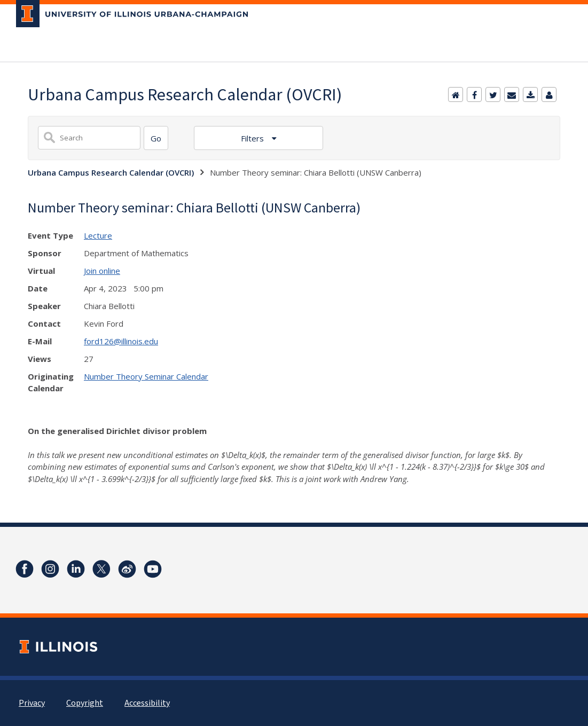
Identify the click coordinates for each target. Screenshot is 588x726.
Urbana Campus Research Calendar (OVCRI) (111, 172)
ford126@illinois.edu (121, 341)
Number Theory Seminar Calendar (146, 376)
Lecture (98, 235)
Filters (253, 138)
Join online (102, 271)
